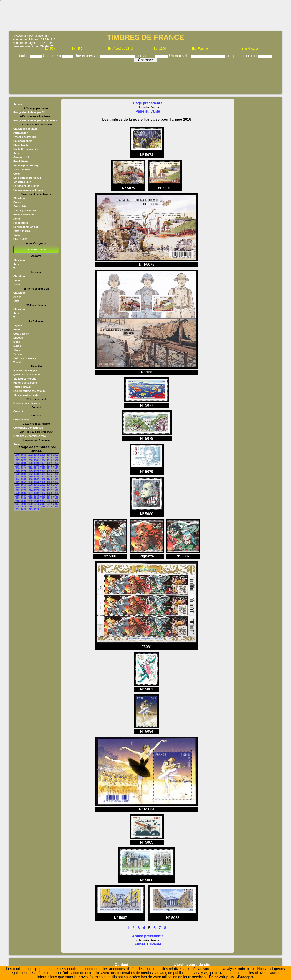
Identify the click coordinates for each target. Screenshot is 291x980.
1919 (36, 469)
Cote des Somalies (25, 358)
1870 (36, 458)
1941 (43, 477)
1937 (17, 477)
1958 (17, 485)
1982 (36, 493)
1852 (30, 455)
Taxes (17, 285)
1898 (30, 463)
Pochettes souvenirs (26, 149)
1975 (36, 490)
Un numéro (53, 56)
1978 (56, 490)
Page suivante (148, 111)
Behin (17, 330)
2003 (36, 501)
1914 (49, 466)
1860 (49, 455)
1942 (49, 477)
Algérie (18, 325)
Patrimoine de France (26, 186)
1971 (56, 488)
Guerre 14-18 (21, 157)
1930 (17, 474)
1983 (43, 493)
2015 (23, 507)
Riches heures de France (28, 190)
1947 (36, 479)
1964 (56, 485)
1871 (43, 458)
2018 (43, 507)
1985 (56, 493)
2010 (36, 504)
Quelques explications (27, 375)
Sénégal (18, 354)
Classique (19, 198)
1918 (30, 469)
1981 (30, 493)
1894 (23, 463)
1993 (17, 499)
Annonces (20, 444)
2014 (17, 507)
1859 (43, 455)
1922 (56, 469)
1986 (17, 496)
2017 (36, 507)
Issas (17, 342)
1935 (49, 474)
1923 (17, 471)
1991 (49, 496)
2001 (23, 501)
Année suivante (148, 944)
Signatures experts (25, 379)
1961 (36, 485)
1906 (17, 466)
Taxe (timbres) (22, 170)
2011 (43, 504)
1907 (23, 466)
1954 (36, 482)
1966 (23, 488)
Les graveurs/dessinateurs (30, 391)
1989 (36, 496)
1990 (43, 496)
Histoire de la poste (25, 383)
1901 (43, 463)
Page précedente (148, 103)
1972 (17, 490)
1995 (30, 499)
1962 (43, 485)
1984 (49, 493)
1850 (23, 455)
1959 (23, 485)
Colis (16, 174)
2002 (30, 501)
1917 (23, 469)
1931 (23, 474)
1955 (43, 482)
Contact (18, 411)
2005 (49, 501)
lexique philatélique (25, 370)
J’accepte (245, 977)
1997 (43, 499)
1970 (49, 488)
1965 (17, 488)
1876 (56, 458)
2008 (23, 504)
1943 (56, 477)
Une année (145, 56)
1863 (17, 458)
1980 (23, 493)
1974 (30, 490)
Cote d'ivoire (21, 334)
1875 (49, 458)
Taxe (16, 268)
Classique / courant (25, 129)
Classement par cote (26, 395)
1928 (49, 471)
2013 (56, 504)
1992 (56, 496)
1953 (30, 482)
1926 (36, 471)
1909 (36, 466)
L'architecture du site (192, 965)
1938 (23, 477)
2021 (17, 509)
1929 (56, 471)
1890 (49, 460)
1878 (23, 460)
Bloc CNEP (20, 239)
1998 (49, 499)
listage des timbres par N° (29, 112)
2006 (56, 501)
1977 (49, 490)
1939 (30, 477)
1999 (56, 499)
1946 (30, 479)
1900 (36, 463)
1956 (49, 482)
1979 (17, 493)
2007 (17, 504)
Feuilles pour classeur (27, 403)
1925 (30, 471)
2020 (56, 507)
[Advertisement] (145, 17)
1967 (30, 488)
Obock (17, 350)
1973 (23, 490)
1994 (23, 499)
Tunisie (18, 362)
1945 (23, 479)
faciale (25, 56)
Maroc (17, 346)
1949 (49, 479)
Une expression (88, 56)
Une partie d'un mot (242, 56)
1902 (49, 463)
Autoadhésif (21, 133)
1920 (43, 469)
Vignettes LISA (22, 182)
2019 (49, 507)
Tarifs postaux (22, 387)
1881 (36, 460)
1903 (56, 463)
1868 (23, 458)
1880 (30, 460)
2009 (30, 504)
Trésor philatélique (25, 137)
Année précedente (148, 936)
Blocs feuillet (21, 145)
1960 (30, 485)
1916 (17, 469)
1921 (49, 469)
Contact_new (21, 420)
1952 (23, 482)
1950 (56, 479)
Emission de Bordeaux (27, 178)
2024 (36, 509)
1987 (23, 496)
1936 (56, 474)
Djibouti (18, 338)
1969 (43, 488)
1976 (43, 490)
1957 (56, 482)
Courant (18, 202)
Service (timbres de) (26, 165)
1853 (36, 455)
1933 (36, 474)
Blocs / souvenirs (24, 215)
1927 (43, 471)
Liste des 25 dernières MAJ (30, 436)
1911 (43, 466)
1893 (17, 463)
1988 (30, 496)
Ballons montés (23, 141)
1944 (17, 479)
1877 (17, 460)
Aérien (17, 153)
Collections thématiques (28, 428)
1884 (43, 460)
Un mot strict (180, 56)
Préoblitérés (21, 161)
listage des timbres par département (35, 120)
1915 (56, 466)
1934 (43, 474)
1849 (17, 455)
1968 (36, 488)
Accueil (18, 104)
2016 (30, 507)
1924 (23, 471)
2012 (49, 504)
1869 (30, 458)
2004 (43, 501)
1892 (56, 460)
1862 (56, 455)
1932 (30, 474)
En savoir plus (221, 977)
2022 (23, 509)
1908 (30, 466)
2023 (30, 509)
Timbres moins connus (36, 249)
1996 (36, 499)
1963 (49, 485)
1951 (17, 482)
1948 (43, 479)
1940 (36, 477)
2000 (17, 501)
